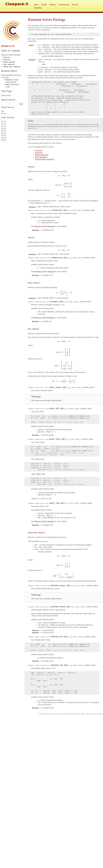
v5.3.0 (4, 128)
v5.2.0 (4, 124)
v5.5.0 (4, 138)
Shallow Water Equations (45, 159)
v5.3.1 (4, 131)
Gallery (53, 5)
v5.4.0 (4, 133)
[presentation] (64, 175)
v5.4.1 (4, 135)
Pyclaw (6, 77)
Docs (36, 5)
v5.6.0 (4, 140)
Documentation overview (11, 75)
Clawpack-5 (17, 4)
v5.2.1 (4, 126)
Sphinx (100, 714)
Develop (38, 8)
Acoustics (39, 151)
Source (75, 5)
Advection (39, 153)
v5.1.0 (4, 121)
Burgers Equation (42, 155)
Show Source (6, 95)
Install (44, 5)
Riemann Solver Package (11, 55)
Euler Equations (41, 157)
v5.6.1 (4, 113)
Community (64, 5)
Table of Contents (11, 51)
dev (3, 111)
